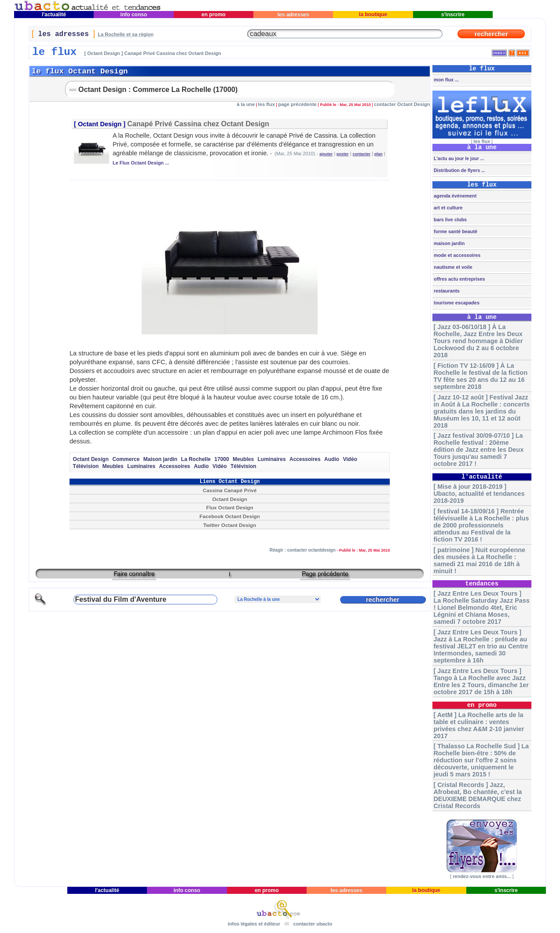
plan (379, 154)
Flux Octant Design (230, 507)
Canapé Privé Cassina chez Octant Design (198, 124)
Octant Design (100, 124)
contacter (362, 154)
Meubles (243, 459)
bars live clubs (450, 220)
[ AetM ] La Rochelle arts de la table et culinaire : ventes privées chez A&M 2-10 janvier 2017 (479, 725)
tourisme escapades (456, 303)
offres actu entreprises (459, 279)
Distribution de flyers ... (459, 170)
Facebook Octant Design (229, 516)
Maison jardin (160, 459)
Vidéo (350, 459)
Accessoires (305, 459)
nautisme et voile (452, 267)
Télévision (86, 466)
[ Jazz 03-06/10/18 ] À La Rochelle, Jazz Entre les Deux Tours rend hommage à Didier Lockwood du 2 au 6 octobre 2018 (478, 341)
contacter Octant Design (402, 104)
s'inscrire (453, 15)
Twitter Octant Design (230, 525)
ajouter (326, 154)
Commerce (126, 459)
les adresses (293, 15)
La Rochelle (196, 459)
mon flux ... (446, 80)
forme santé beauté (455, 231)
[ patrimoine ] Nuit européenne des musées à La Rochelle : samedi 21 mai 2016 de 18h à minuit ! (479, 560)
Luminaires (272, 459)
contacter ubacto (313, 924)
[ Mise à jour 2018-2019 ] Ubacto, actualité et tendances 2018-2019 (479, 494)
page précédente (297, 104)
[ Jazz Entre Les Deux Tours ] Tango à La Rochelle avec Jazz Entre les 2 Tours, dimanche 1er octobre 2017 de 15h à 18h (481, 681)
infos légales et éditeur (254, 924)
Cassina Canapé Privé (230, 490)
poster (343, 154)
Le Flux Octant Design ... (141, 163)
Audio (332, 459)
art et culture (447, 208)
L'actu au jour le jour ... (458, 158)
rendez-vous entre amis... (482, 876)
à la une (246, 104)
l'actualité (54, 15)
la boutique (373, 15)
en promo (214, 15)
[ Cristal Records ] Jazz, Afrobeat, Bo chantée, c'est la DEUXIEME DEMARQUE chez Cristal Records (478, 795)
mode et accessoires (456, 255)
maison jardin (448, 243)
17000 (221, 459)
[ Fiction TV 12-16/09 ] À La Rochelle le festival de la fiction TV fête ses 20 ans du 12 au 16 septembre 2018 (480, 376)
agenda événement (454, 196)
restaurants (446, 291)
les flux (267, 104)
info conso (134, 15)
